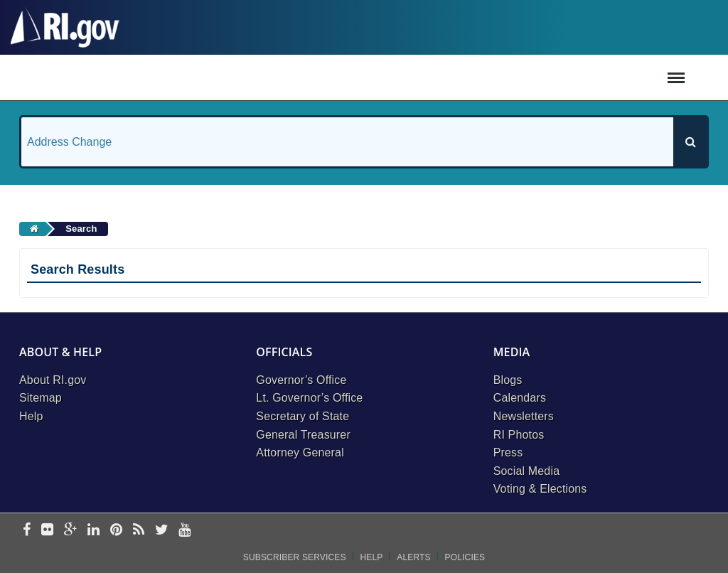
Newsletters (524, 416)
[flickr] (47, 531)
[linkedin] (93, 531)
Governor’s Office (301, 380)
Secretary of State (303, 416)
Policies (465, 557)
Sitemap (41, 398)
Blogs (508, 380)
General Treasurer (303, 435)
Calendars (520, 398)
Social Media (527, 471)
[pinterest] (116, 531)
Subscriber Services (295, 557)
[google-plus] (71, 531)
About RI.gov (53, 380)
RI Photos (519, 435)
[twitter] (162, 531)
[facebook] (27, 531)
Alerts (413, 557)
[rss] (139, 531)
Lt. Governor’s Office (309, 398)
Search (81, 229)
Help (31, 416)
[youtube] (184, 531)
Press (508, 452)
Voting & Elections (540, 489)
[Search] (690, 142)
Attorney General (300, 452)
